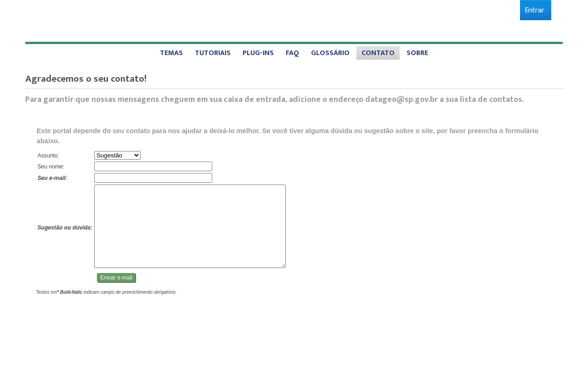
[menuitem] (534, 10)
